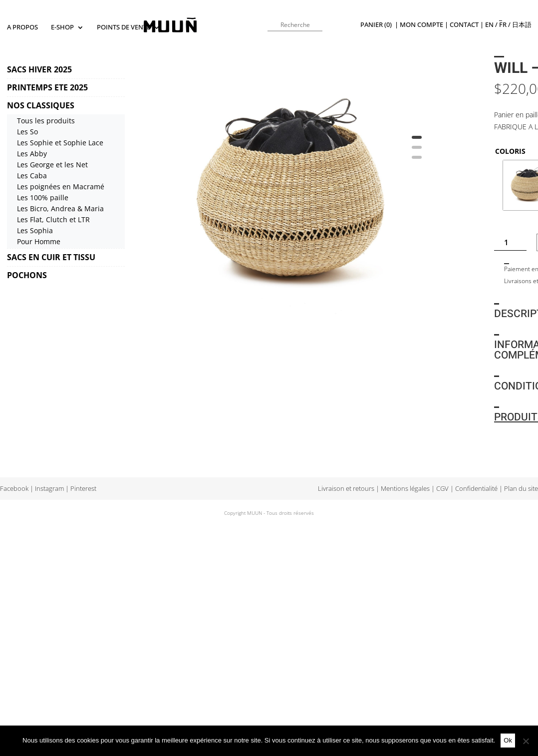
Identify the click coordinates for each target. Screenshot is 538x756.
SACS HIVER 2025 (39, 69)
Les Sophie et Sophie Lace (60, 143)
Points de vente (124, 27)
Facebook (14, 489)
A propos (22, 27)
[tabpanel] (289, 196)
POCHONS (27, 275)
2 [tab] (417, 151)
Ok (508, 740)
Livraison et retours (346, 489)
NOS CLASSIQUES (41, 105)
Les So (27, 132)
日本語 (522, 25)
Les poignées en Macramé (61, 187)
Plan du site (521, 489)
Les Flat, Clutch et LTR (53, 219)
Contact (464, 25)
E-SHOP (62, 27)
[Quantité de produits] (510, 242)
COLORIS (510, 151)
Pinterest (83, 489)
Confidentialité (476, 489)
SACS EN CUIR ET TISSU (51, 257)
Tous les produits (46, 121)
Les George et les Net (52, 165)
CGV (442, 489)
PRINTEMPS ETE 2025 (47, 87)
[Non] (526, 741)
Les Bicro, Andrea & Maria (60, 208)
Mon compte (421, 25)
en (489, 25)
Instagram (49, 489)
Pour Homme (39, 241)
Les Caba (32, 176)
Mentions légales (405, 489)
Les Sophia (35, 230)
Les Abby (32, 154)
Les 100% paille (43, 197)
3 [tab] (417, 161)
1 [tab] (417, 141)
